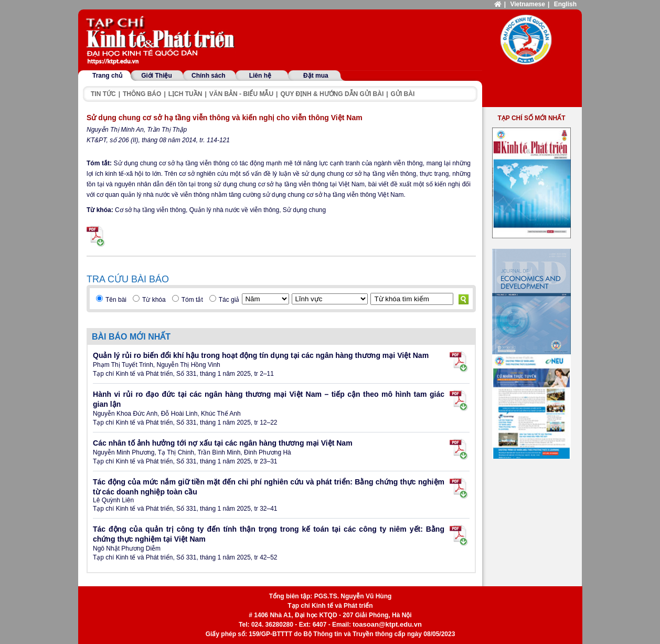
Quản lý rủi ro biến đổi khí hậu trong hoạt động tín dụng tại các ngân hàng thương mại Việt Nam (261, 355)
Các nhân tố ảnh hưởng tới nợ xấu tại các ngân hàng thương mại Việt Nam (223, 443)
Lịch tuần (185, 94)
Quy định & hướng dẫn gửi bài (332, 94)
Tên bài (116, 300)
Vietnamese (528, 4)
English (565, 4)
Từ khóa (154, 300)
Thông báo (142, 94)
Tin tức (103, 94)
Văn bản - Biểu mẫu (241, 94)
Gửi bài (403, 94)
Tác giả (229, 300)
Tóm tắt (192, 300)
